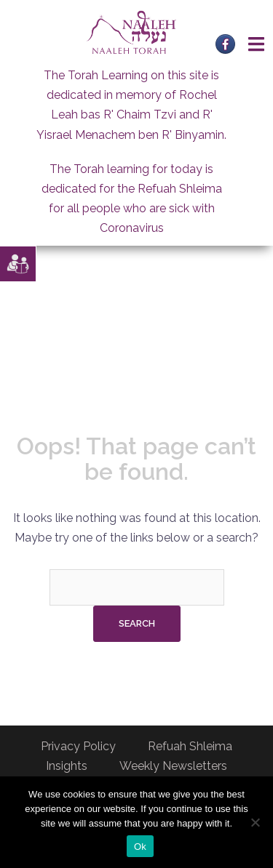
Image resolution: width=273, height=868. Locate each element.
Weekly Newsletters (173, 766)
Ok (140, 847)
